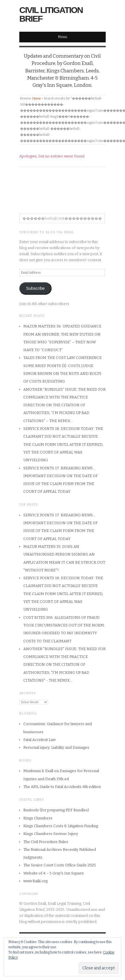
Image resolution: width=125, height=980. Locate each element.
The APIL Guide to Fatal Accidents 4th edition (62, 787)
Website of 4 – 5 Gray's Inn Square (54, 873)
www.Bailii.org (35, 881)
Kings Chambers (38, 818)
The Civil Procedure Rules (46, 842)
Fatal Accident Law (39, 740)
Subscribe (35, 288)
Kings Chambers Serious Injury (51, 834)
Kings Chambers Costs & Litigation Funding (61, 826)
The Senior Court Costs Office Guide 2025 (60, 865)
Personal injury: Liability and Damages (56, 747)
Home (37, 98)
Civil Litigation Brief (51, 14)
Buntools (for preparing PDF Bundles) (56, 810)
